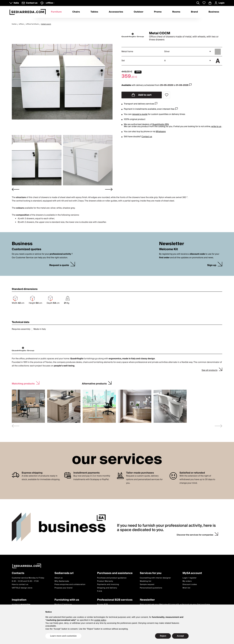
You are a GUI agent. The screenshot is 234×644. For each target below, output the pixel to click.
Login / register (190, 578)
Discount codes (190, 585)
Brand (194, 12)
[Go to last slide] (16, 189)
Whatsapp (161, 132)
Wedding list (146, 581)
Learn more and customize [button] (63, 636)
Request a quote (59, 265)
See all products (210, 370)
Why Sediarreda (62, 581)
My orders (187, 581)
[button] (37, 160)
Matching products (23, 383)
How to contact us (20, 585)
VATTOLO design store (22, 588)
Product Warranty (105, 581)
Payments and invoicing (108, 585)
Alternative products (94, 383)
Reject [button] (163, 636)
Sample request (147, 585)
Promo (158, 12)
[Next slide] (109, 189)
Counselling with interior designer (155, 578)
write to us (216, 127)
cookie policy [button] (100, 620)
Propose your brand (63, 588)
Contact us (147, 137)
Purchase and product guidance (112, 578)
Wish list (186, 588)
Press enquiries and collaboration (70, 585)
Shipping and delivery (107, 588)
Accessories (116, 12)
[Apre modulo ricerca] (198, 3)
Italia (16, 3)
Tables (94, 12)
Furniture (56, 12)
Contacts (18, 573)
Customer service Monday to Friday (28, 578)
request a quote (140, 114)
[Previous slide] (16, 426)
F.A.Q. (100, 591)
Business (214, 12)
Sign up (212, 265)
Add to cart (142, 95)
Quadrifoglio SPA (161, 124)
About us (59, 578)
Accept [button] (180, 636)
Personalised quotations (151, 588)
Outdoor (138, 12)
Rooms (176, 12)
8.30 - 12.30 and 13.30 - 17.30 (25, 581)
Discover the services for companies (195, 535)
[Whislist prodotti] (204, 3)
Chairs (76, 12)
